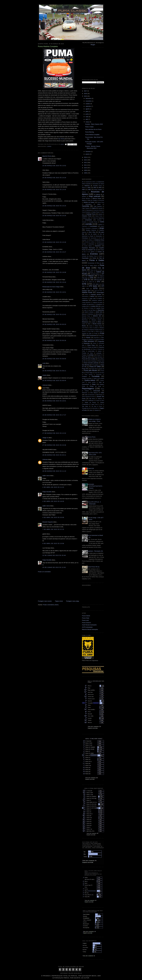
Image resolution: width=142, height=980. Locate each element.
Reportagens (88, 388)
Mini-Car (100, 318)
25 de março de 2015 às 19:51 (54, 292)
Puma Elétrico (95, 365)
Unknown (45, 385)
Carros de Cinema (98, 210)
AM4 (83, 190)
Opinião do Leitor (87, 334)
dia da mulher (93, 234)
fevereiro (88, 151)
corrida (89, 224)
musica (91, 326)
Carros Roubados (86, 212)
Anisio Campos (98, 190)
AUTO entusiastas (87, 627)
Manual (84, 314)
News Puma (98, 326)
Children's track (86, 218)
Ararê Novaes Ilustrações (89, 625)
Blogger (93, 45)
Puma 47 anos (86, 357)
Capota (94, 208)
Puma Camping (92, 361)
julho (87, 111)
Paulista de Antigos (100, 339)
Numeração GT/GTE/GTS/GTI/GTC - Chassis (95, 486)
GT (103, 274)
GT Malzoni (90, 276)
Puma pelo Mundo (90, 370)
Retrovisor (85, 393)
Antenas (84, 192)
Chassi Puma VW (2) (93, 567)
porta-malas (91, 351)
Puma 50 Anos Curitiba (89, 359)
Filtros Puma (93, 265)
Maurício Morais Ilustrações (90, 629)
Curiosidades (93, 226)
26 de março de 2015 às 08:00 (54, 359)
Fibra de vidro (100, 263)
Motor (99, 322)
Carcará (100, 208)
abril (87, 119)
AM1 (89, 188)
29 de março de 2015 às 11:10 (54, 471)
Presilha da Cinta (87, 353)
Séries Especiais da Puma (88, 397)
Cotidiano (100, 224)
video (91, 410)
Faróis (94, 258)
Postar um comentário (44, 572)
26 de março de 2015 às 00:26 (54, 340)
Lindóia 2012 (85, 306)
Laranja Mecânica (86, 302)
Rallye (94, 384)
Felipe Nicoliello (47, 492)
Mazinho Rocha (47, 156)
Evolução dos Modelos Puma (89, 256)
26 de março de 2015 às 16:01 (54, 401)
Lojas (85, 310)
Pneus (94, 349)
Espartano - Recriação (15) (95, 551)
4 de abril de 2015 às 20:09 (53, 517)
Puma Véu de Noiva (99, 373)
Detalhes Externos (91, 230)
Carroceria (89, 210)
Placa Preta (91, 345)
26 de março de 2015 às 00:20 (54, 324)
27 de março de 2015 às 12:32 (54, 433)
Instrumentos (85, 297)
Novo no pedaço (94, 328)
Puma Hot (85, 369)
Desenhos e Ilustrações (92, 228)
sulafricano (91, 400)
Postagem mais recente (45, 601)
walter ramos (46, 476)
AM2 (95, 188)
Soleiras (100, 399)
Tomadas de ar (86, 408)
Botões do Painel (89, 202)
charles (45, 375)
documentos (94, 238)
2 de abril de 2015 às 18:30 (53, 501)
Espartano (98, 246)
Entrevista (91, 244)
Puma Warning (90, 132)
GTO (88, 289)
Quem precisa (92, 382)
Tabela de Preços (90, 402)
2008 (86, 173)
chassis (100, 214)
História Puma (87, 292)
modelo (93, 322)
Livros (49, 146)
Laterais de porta (97, 302)
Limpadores (99, 304)
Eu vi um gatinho (89, 252)
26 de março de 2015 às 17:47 (54, 415)
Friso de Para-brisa (88, 272)
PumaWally (96, 376)
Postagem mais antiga (73, 601)
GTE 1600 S (96, 284)
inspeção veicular (96, 295)
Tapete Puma (94, 404)
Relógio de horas (95, 386)
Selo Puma (99, 395)
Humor (87, 295)
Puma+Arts (99, 375)
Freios (101, 270)
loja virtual (61, 139)
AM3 (100, 188)
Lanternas (85, 300)
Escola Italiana (88, 246)
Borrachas (102, 200)
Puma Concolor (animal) (91, 363)
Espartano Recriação (88, 248)
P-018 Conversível (91, 335)
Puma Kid (94, 369)
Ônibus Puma (99, 332)
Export (101, 256)
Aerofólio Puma (97, 186)
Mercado (84, 318)
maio (87, 117)
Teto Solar (85, 406)
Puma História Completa (92, 135)
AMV (89, 190)
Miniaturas (85, 322)
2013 (86, 160)
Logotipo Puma (100, 308)
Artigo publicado (95, 196)
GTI (103, 286)
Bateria (84, 200)
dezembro (89, 98)
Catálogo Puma (91, 214)
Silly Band (92, 399)
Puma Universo (86, 623)
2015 (86, 96)
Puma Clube (86, 618)
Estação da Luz (93, 250)
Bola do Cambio (92, 200)
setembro (89, 106)
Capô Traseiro (86, 208)
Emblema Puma (99, 240)
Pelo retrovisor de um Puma (93, 129)
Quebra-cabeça (90, 380)
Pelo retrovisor (89, 341)
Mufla (89, 324)
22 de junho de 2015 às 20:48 (54, 555)
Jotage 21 (45, 438)
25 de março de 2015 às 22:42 (54, 314)
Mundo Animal (97, 324)
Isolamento (85, 299)
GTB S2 (87, 280)
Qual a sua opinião (99, 378)
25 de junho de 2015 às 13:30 (54, 567)
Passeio (91, 339)
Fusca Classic (86, 616)
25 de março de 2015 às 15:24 (54, 206)
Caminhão (86, 206)
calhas (99, 204)
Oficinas (84, 332)
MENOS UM (97, 316)
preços (100, 351)
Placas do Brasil (92, 347)
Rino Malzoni (94, 393)
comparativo (88, 220)
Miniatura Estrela (96, 320)
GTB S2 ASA (98, 280)
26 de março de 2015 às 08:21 (54, 371)
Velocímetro (95, 408)
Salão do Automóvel (90, 395)
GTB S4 (91, 282)
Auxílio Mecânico (86, 199)
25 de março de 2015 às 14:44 (54, 190)
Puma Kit (102, 369)
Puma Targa (89, 373)
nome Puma (85, 328)
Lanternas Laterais (97, 300)
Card (83, 210)
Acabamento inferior (91, 182)
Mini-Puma (85, 320)
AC (83, 182)
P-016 (96, 334)
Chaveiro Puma (87, 216)
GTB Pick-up (101, 278)
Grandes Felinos (95, 274)
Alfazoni (84, 188)
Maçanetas (101, 310)
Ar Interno (97, 194)
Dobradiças (85, 238)
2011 (86, 165)
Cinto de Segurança (99, 218)
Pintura (94, 343)
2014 (86, 157)
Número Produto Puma (96, 330)
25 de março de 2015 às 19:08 (54, 272)
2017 (86, 91)
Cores (102, 222)
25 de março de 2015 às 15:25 (54, 216)
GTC (99, 282)
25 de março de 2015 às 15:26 (54, 242)
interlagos (100, 297)
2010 (86, 168)
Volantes (97, 410)
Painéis (88, 337)
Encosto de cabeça (90, 242)
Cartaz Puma (96, 212)
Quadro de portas (87, 378)
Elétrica (91, 240)
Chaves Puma (99, 216)
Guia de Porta (98, 291)
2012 (86, 162)
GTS (95, 288)
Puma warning (88, 375)
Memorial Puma (86, 316)
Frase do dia (94, 270)
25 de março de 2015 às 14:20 (54, 178)
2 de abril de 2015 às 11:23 (53, 487)
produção (99, 353)
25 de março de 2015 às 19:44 (54, 282)
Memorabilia (99, 314)
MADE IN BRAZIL (89, 312)
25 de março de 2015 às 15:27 (54, 252)
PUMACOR (91, 468)
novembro (89, 101)
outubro (88, 104)
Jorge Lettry (93, 298)
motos (84, 324)
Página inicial (59, 601)
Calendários (88, 204)
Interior (92, 296)
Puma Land (85, 620)
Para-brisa (96, 338)
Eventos (94, 254)
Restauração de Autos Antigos (51, 287)
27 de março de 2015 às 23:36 (54, 445)
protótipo (91, 355)
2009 (86, 170)
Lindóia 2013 (95, 306)
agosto (88, 109)
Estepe (102, 250)
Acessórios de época (98, 184)
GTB (91, 278)
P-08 (100, 335)
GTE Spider (93, 286)
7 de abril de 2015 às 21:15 (53, 529)
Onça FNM (91, 332)
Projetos (84, 355)
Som (83, 400)
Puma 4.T (100, 355)
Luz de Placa (92, 310)
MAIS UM (99, 312)
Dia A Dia (92, 232)
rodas (102, 393)
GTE (84, 284)
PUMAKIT (85, 376)
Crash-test (84, 226)
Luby (44, 363)
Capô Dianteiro (98, 206)
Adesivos (87, 186)
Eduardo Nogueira (48, 522)
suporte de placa (100, 401)
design (102, 228)
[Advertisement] (53, 586)
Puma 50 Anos (98, 357)
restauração (97, 391)
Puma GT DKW (95, 367)
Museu (84, 326)
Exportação (85, 258)
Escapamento (100, 244)
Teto (101, 404)
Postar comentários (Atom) (51, 605)
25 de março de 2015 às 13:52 (54, 166)
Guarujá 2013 (86, 291)
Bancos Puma (97, 198)
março (88, 122)
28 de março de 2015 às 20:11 (54, 455)
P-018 (102, 333)
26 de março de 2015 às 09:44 (54, 380)
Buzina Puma (101, 202)
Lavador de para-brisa (88, 304)
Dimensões (99, 236)
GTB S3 (84, 282)
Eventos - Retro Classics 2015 (94, 124)
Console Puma (93, 222)
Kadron (100, 298)
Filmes (86, 266)
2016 (86, 94)
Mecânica (91, 314)
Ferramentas (91, 263)
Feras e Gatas (89, 127)
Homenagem (100, 293)
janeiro (88, 154)
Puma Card (101, 361)
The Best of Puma (97, 406)
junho (87, 114)
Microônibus (92, 318)
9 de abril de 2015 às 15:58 (53, 543)
